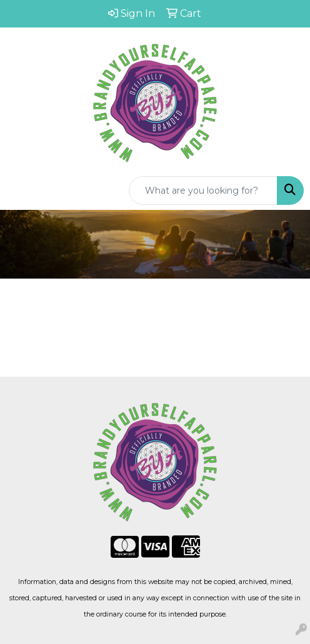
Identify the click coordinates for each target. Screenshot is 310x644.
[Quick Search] (203, 191)
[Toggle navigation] (19, 191)
